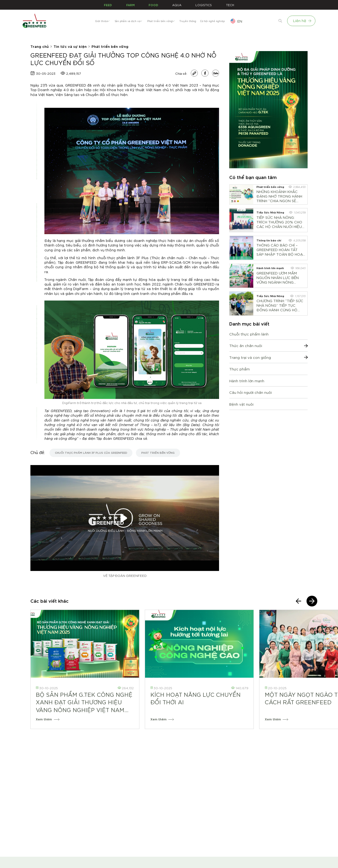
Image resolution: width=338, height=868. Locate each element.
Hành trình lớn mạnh (247, 381)
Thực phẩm (240, 369)
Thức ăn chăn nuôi (268, 346)
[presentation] (298, 601)
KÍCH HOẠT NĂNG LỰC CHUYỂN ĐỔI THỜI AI (196, 698)
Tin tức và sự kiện (70, 46)
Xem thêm (47, 719)
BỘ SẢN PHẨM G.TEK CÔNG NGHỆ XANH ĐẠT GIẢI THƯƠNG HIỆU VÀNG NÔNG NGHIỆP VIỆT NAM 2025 (84, 702)
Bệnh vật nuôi (241, 404)
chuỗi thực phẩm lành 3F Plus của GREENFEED (91, 453)
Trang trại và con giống (268, 358)
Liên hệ (302, 20)
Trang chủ (40, 46)
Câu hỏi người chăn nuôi (251, 392)
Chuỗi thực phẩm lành (249, 334)
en (266, 21)
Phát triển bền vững (110, 46)
